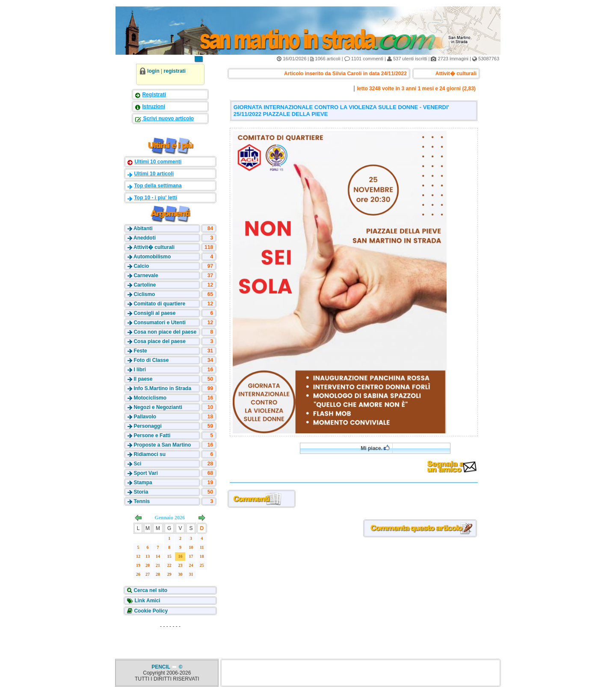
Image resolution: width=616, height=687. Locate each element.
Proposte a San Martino (162, 445)
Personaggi (147, 426)
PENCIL (161, 667)
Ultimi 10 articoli (154, 174)
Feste (140, 351)
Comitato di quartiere (159, 304)
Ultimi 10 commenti (158, 162)
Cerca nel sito (150, 590)
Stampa (143, 483)
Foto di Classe (151, 360)
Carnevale (146, 275)
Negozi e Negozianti (158, 407)
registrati (175, 71)
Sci (137, 464)
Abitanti (143, 228)
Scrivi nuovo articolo (168, 118)
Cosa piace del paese (159, 341)
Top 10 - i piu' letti (155, 198)
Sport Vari (146, 473)
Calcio (141, 266)
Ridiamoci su (150, 454)
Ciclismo (144, 294)
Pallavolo (145, 417)
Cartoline (145, 285)
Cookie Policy (150, 611)
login (153, 71)
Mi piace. (375, 448)
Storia (141, 492)
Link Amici (147, 601)
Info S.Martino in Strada (162, 388)
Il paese (143, 379)
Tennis (142, 501)
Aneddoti (145, 238)
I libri (140, 370)
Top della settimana (158, 186)
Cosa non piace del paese (165, 332)
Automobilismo (152, 257)
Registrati (154, 95)
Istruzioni (153, 107)
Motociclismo (150, 398)
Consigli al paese (154, 313)
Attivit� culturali (154, 247)
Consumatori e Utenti (159, 323)
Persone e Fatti (152, 435)
